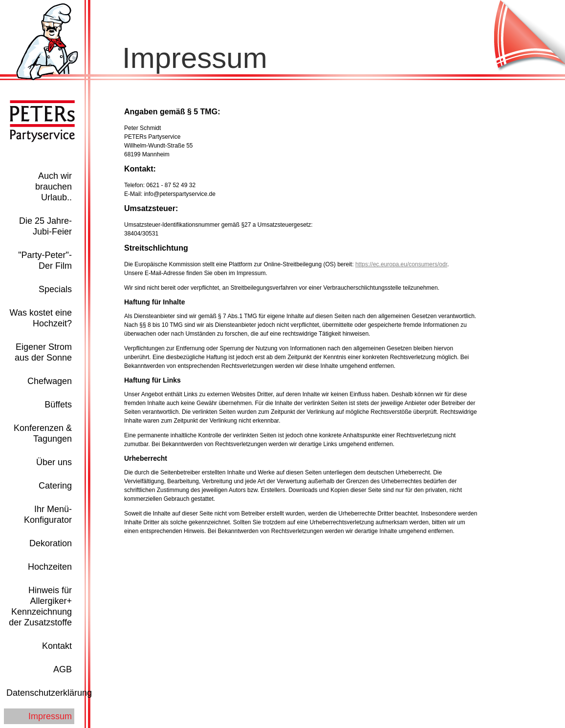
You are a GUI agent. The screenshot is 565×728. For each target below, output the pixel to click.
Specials (55, 289)
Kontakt (57, 646)
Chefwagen (50, 381)
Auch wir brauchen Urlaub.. (54, 187)
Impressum (50, 716)
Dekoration (51, 543)
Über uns (54, 462)
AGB (63, 669)
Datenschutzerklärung (49, 693)
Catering (55, 486)
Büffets (58, 405)
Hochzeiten (50, 567)
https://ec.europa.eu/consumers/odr (401, 264)
